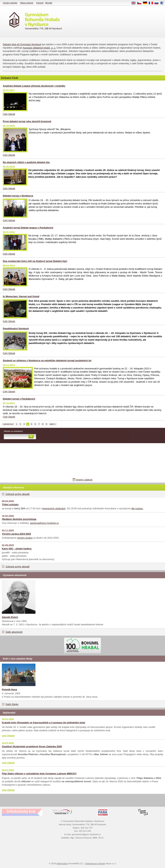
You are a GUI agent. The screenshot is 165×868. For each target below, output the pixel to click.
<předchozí (8, 424)
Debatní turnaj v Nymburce (18, 196)
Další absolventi (14, 632)
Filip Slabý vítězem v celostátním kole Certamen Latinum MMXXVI (39, 774)
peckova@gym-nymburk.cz (45, 523)
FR (152, 3)
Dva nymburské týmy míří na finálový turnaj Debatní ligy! (35, 261)
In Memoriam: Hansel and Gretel (21, 296)
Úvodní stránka (10, 3)
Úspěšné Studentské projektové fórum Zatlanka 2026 (32, 746)
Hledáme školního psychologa (19, 519)
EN (135, 3)
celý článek (8, 736)
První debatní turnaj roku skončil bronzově (27, 121)
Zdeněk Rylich (10, 617)
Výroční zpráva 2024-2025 (16, 534)
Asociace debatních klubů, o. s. (39, 48)
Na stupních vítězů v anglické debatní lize (26, 162)
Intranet (40, 3)
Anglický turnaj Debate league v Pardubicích (28, 228)
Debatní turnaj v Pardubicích (19, 399)
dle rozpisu (137, 508)
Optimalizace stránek (95, 864)
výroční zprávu (25, 538)
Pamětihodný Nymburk (16, 329)
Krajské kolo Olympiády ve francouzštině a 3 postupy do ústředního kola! (44, 723)
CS (141, 3)
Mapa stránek (27, 3)
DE (146, 3)
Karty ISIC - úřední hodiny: (17, 549)
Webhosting (62, 864)
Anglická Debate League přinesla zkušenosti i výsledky (34, 86)
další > (53, 424)
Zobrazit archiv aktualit (18, 494)
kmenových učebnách (54, 508)
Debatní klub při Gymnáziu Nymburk (22, 44)
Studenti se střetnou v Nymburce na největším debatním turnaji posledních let (47, 360)
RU (158, 3)
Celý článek (9, 114)
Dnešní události (84, 480)
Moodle (49, 3)
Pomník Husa (9, 689)
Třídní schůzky (10, 505)
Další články (12, 704)
